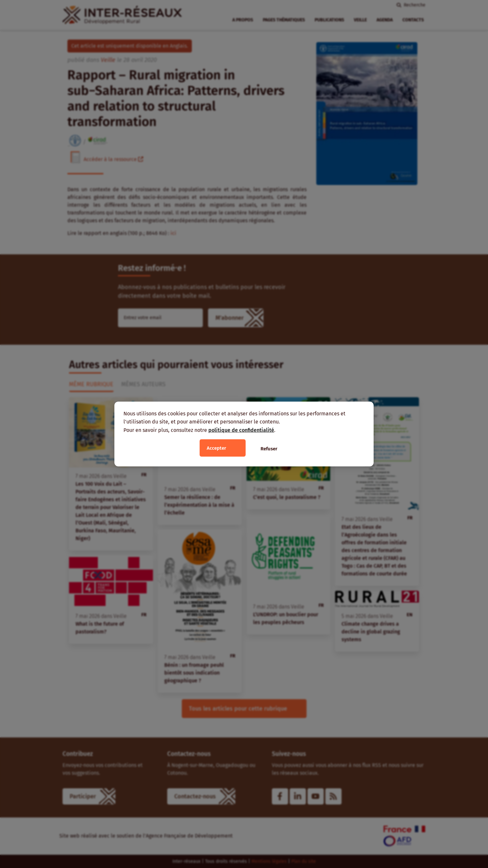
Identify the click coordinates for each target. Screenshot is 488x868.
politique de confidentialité (241, 430)
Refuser (269, 449)
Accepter (216, 448)
